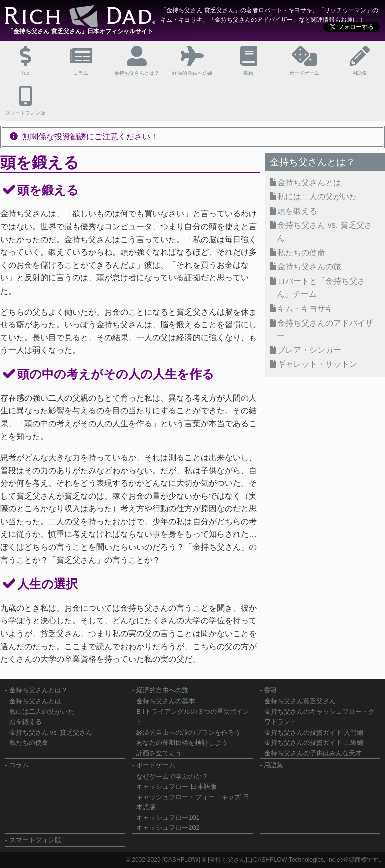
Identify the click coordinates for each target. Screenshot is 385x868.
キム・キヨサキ (305, 308)
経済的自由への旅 (162, 690)
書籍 (270, 690)
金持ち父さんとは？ (38, 690)
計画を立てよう (159, 753)
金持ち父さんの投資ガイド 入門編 (314, 732)
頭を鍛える (297, 211)
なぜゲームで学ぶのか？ (172, 776)
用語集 (273, 765)
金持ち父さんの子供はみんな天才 (313, 753)
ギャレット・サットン (317, 364)
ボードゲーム (156, 765)
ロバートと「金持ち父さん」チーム (321, 288)
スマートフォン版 (35, 840)
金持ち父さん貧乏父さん (300, 701)
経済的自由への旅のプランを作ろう (188, 732)
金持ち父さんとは (309, 182)
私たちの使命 (301, 253)
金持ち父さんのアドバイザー (325, 329)
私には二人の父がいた (317, 196)
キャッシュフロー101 (168, 818)
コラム (19, 765)
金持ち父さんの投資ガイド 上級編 (314, 742)
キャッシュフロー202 (168, 828)
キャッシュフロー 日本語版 (176, 786)
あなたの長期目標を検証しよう (182, 742)
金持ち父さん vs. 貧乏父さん (324, 232)
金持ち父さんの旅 (309, 267)
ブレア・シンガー (309, 350)
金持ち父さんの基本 (166, 701)
